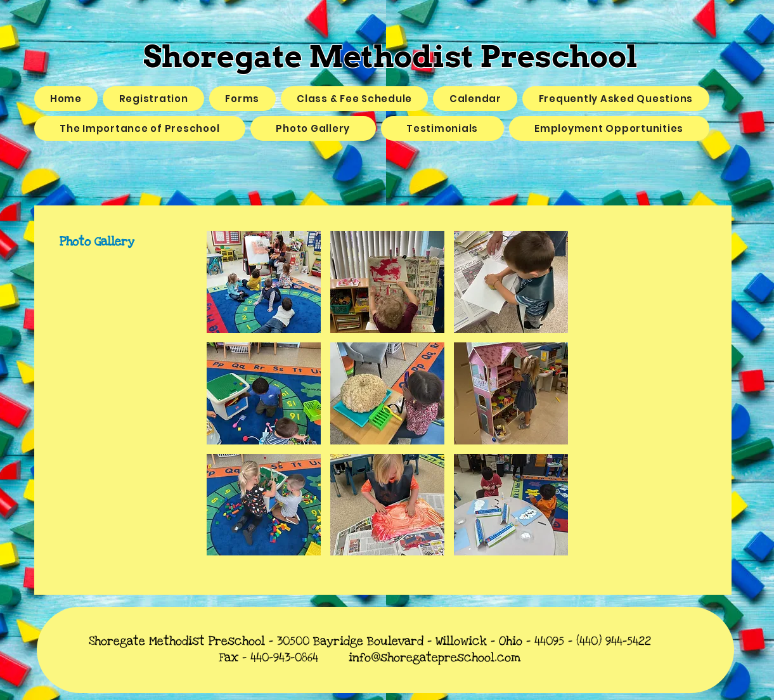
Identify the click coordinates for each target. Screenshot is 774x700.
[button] (264, 282)
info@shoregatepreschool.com (435, 658)
